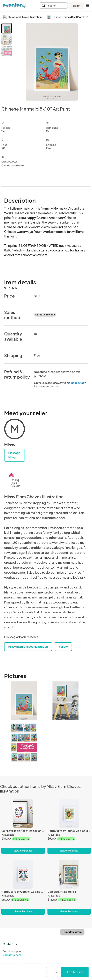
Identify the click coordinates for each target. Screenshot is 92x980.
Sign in (76, 6)
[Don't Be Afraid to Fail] (69, 874)
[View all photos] (52, 62)
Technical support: (23, 953)
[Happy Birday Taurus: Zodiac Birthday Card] (69, 813)
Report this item (72, 932)
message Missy (77, 383)
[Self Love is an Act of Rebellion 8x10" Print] (23, 813)
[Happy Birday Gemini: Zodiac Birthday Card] (23, 874)
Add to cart (75, 972)
